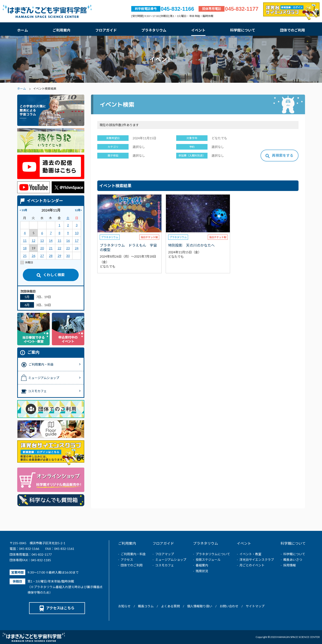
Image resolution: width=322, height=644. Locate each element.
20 (42, 248)
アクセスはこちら (57, 608)
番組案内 (202, 565)
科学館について (243, 30)
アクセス (127, 560)
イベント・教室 (250, 554)
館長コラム (146, 606)
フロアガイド (106, 30)
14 (51, 240)
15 (59, 240)
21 (51, 248)
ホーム (23, 30)
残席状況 (202, 571)
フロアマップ (165, 554)
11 (25, 240)
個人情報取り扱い (200, 606)
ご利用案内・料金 (133, 554)
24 (77, 248)
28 (51, 256)
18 (25, 248)
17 (77, 240)
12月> (78, 210)
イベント (198, 30)
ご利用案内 (61, 30)
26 (34, 256)
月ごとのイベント (252, 565)
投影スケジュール (208, 560)
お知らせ (124, 606)
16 (68, 240)
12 (34, 240)
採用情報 (290, 565)
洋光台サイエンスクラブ (257, 560)
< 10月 (23, 210)
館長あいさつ (293, 560)
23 (68, 248)
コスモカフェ (165, 565)
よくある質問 (170, 606)
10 (77, 233)
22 (59, 248)
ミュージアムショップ (171, 560)
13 (42, 240)
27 (42, 256)
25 (25, 256)
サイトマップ (255, 606)
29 (59, 256)
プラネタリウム (154, 30)
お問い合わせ (229, 606)
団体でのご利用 (292, 30)
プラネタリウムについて (213, 554)
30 (68, 256)
